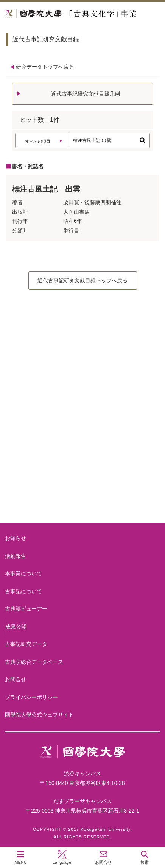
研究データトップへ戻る (45, 67)
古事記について (82, 433)
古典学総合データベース (34, 662)
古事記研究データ (26, 644)
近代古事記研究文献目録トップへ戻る (82, 280)
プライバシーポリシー (31, 697)
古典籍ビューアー (82, 494)
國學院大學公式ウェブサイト (39, 715)
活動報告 (16, 556)
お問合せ (16, 679)
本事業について (82, 372)
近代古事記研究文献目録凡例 (86, 94)
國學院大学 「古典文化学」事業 (82, 14)
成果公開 (16, 627)
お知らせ (16, 538)
